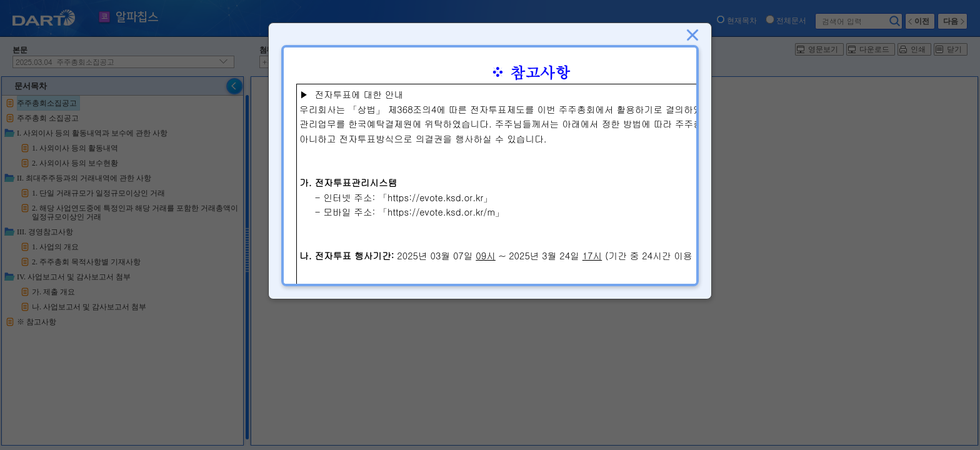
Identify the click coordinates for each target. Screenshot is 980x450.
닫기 (692, 35)
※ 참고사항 (530, 72)
